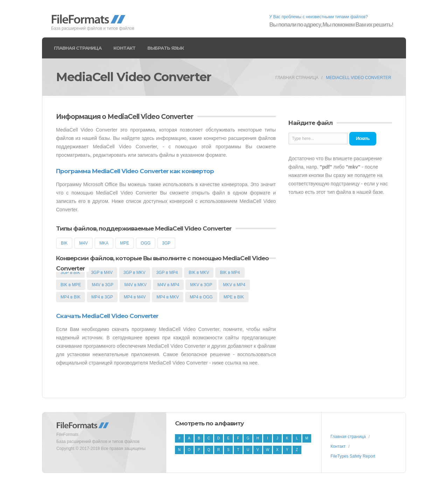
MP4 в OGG (201, 297)
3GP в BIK (70, 273)
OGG (146, 243)
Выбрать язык (166, 48)
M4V (83, 243)
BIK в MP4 (230, 273)
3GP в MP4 (167, 273)
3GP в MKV (135, 273)
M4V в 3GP (103, 285)
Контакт (124, 48)
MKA (104, 243)
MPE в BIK (234, 297)
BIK (64, 243)
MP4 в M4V (135, 297)
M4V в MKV (135, 285)
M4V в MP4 (168, 285)
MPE (125, 243)
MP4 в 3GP (102, 297)
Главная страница (78, 48)
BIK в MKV (199, 273)
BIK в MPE (71, 285)
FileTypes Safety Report (353, 456)
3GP (166, 243)
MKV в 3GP (201, 285)
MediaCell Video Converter (359, 78)
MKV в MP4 (234, 285)
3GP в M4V (102, 273)
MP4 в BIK (71, 297)
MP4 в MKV (168, 297)
